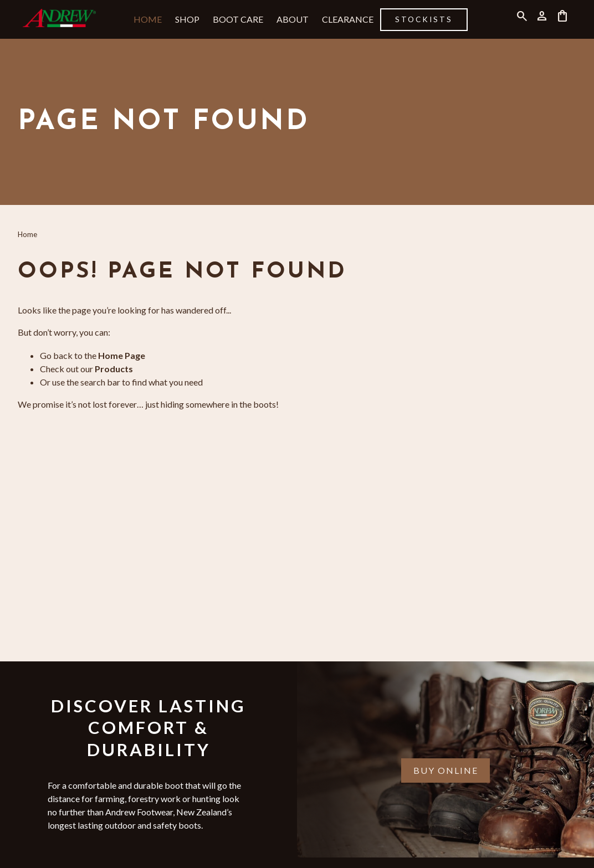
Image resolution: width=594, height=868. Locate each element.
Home (148, 19)
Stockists (424, 19)
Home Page (122, 355)
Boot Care (238, 19)
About (293, 19)
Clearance (348, 19)
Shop (187, 19)
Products (114, 369)
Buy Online (446, 770)
